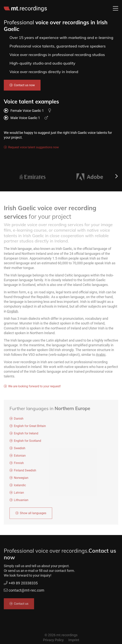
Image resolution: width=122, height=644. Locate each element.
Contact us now (24, 85)
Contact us (21, 605)
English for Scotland (28, 442)
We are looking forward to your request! (34, 388)
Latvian (19, 494)
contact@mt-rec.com (26, 592)
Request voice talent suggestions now (33, 147)
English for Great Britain (30, 427)
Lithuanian (21, 502)
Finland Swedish (25, 472)
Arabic (101, 356)
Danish (19, 420)
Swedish (20, 450)
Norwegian (21, 479)
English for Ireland (26, 435)
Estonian (20, 457)
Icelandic (20, 487)
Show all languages (33, 515)
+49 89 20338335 (21, 585)
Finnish (19, 464)
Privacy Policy (53, 640)
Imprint (74, 640)
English (13, 313)
